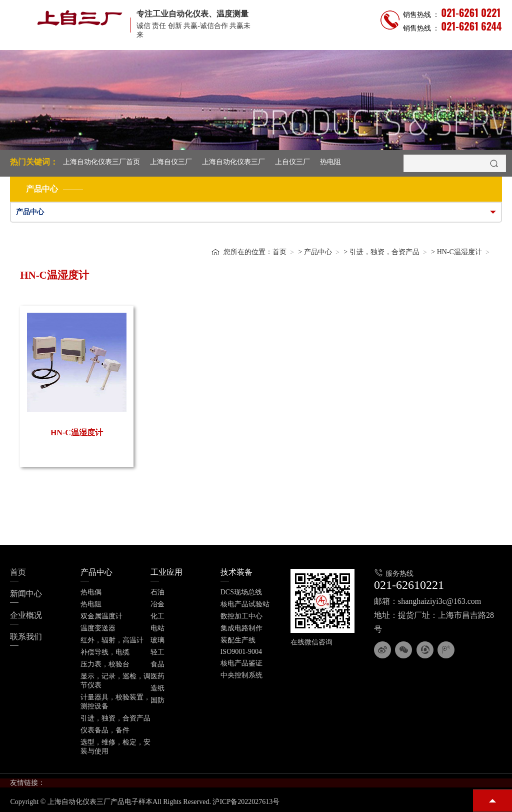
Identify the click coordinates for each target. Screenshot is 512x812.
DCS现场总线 (241, 592)
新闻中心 (26, 594)
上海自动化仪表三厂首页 (101, 162)
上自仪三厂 (292, 162)
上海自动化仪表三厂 (233, 162)
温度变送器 (98, 628)
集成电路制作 (241, 628)
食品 (157, 664)
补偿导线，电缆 (105, 652)
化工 (157, 616)
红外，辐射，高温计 (112, 640)
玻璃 (157, 640)
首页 (279, 252)
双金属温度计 (101, 616)
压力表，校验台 (105, 664)
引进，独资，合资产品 (384, 252)
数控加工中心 (241, 616)
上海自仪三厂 (171, 162)
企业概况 (26, 615)
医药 (157, 676)
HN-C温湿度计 (459, 252)
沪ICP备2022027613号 (246, 802)
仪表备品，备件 (105, 730)
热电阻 (330, 162)
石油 (157, 592)
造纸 (157, 688)
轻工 (157, 652)
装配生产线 (238, 640)
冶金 (157, 604)
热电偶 (91, 592)
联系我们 (26, 637)
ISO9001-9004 (241, 652)
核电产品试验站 (245, 604)
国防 (157, 700)
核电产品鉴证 (241, 663)
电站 (157, 628)
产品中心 (318, 252)
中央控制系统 (241, 675)
